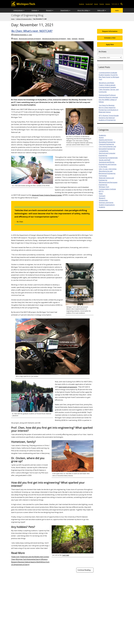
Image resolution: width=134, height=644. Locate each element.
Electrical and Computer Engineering (30, 39)
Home (13, 19)
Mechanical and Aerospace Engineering (54, 39)
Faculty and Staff (105, 160)
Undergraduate (18, 10)
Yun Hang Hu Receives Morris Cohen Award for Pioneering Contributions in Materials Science (108, 109)
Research (49, 10)
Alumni (96, 4)
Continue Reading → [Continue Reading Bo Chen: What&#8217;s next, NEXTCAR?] (85, 570)
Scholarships (103, 200)
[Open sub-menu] (118, 4)
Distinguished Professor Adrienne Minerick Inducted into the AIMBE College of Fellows (108, 98)
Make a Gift (101, 10)
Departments (65, 10)
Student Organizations (107, 205)
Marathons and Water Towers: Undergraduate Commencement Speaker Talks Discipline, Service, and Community (109, 87)
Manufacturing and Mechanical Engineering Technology (107, 173)
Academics (102, 135)
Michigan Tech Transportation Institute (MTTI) (107, 189)
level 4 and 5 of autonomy (68, 387)
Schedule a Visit (110, 38)
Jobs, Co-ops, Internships (108, 169)
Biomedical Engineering (107, 142)
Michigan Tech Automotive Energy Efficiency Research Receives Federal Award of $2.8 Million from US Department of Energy (30, 562)
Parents (102, 4)
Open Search (121, 4)
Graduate (34, 10)
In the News (103, 167)
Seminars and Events (106, 203)
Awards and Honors (106, 140)
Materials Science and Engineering (106, 179)
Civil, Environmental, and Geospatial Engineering (107, 148)
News (69, 39)
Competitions (104, 151)
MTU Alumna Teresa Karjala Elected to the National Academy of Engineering (109, 118)
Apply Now (110, 44)
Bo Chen (57, 112)
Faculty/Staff (89, 4)
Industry (108, 4)
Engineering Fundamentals (108, 158)
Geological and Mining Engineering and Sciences (108, 163)
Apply (117, 10)
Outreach (75, 39)
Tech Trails (66, 555)
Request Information (110, 31)
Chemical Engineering (106, 144)
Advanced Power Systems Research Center (47, 195)
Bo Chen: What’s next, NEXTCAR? (32, 31)
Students (82, 4)
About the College (83, 10)
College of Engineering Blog (27, 15)
